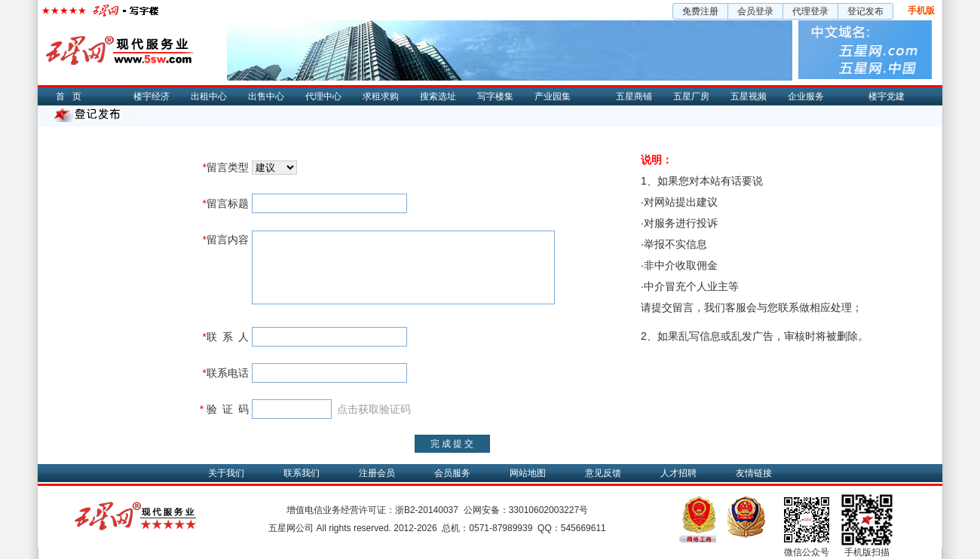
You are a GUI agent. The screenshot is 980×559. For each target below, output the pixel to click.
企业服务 (806, 96)
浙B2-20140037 (427, 510)
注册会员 (377, 473)
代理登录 (810, 11)
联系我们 (302, 473)
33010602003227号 (548, 510)
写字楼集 (495, 96)
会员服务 (452, 473)
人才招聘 (678, 473)
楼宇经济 (152, 96)
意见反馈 (603, 473)
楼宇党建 (887, 96)
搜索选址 (438, 96)
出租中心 (209, 96)
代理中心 (323, 96)
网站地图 (528, 473)
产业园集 (553, 96)
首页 (72, 96)
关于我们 (226, 473)
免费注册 (700, 11)
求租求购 (381, 96)
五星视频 (749, 96)
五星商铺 (634, 96)
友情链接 (754, 473)
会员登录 (755, 11)
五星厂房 (691, 96)
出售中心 (266, 96)
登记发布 (865, 11)
